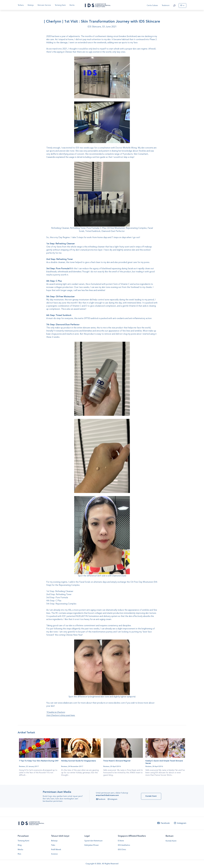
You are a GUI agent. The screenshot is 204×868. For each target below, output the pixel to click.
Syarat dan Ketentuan (94, 841)
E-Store (121, 841)
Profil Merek (56, 850)
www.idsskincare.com (68, 703)
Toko (53, 846)
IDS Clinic (122, 850)
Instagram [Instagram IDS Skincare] (112, 800)
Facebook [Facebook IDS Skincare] (100, 800)
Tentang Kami (24, 841)
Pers (19, 854)
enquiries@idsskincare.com (107, 796)
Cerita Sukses (152, 5)
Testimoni (166, 5)
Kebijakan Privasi (92, 846)
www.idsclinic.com (117, 703)
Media (20, 850)
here (72, 715)
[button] (174, 5)
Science (54, 854)
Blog (20, 846)
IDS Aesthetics (124, 846)
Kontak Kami (171, 841)
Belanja (31, 5)
